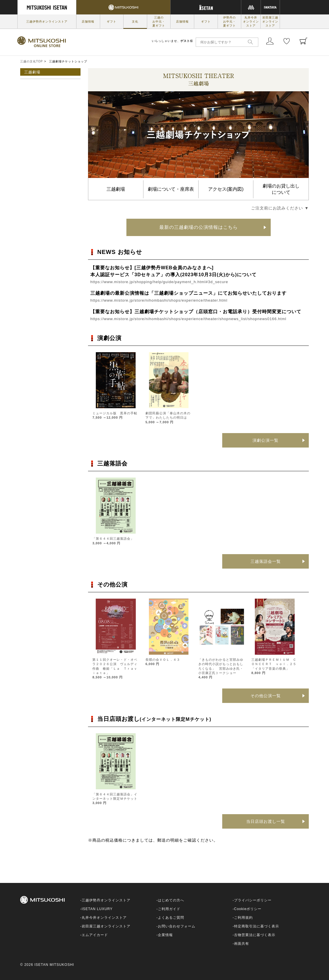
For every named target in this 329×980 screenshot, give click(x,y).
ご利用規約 (243, 918)
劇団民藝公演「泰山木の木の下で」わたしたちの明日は (168, 418)
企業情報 (165, 935)
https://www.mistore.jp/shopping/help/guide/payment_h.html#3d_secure (159, 282)
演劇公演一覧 (266, 440)
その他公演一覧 (266, 696)
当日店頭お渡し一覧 (266, 821)
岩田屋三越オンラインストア (270, 22)
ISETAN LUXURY (97, 909)
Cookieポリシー (248, 909)
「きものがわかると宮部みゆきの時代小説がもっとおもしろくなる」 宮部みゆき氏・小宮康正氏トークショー (221, 669)
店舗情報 (88, 22)
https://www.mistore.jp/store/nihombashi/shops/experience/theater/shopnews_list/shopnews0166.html (188, 319)
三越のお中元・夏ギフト (159, 22)
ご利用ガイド (169, 909)
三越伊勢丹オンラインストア (47, 22)
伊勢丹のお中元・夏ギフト (229, 22)
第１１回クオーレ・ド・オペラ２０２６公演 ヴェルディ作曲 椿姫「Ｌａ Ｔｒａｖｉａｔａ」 (115, 669)
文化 (135, 22)
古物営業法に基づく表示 (255, 935)
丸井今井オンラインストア (251, 22)
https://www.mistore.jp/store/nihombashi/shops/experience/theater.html (159, 300)
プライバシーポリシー (253, 900)
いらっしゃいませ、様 (172, 41)
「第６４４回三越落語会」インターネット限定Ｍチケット (115, 799)
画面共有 (242, 944)
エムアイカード (95, 935)
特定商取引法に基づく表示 (257, 926)
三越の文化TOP (31, 61)
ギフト (112, 22)
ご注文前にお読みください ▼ (280, 208)
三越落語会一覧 (266, 561)
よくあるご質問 (171, 918)
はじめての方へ (171, 900)
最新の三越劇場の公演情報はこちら (199, 227)
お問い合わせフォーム (177, 926)
